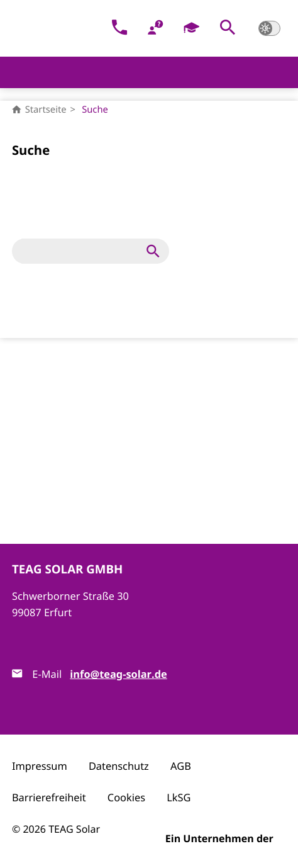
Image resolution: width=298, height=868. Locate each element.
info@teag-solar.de (118, 675)
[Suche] (81, 251)
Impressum (40, 766)
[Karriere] (191, 29)
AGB (181, 766)
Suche (95, 110)
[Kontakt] (120, 29)
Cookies (126, 798)
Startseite (39, 110)
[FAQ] (156, 29)
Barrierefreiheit (49, 798)
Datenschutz (119, 766)
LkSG (179, 798)
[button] (228, 29)
